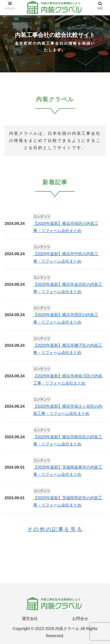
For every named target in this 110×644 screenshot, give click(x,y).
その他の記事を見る (55, 529)
